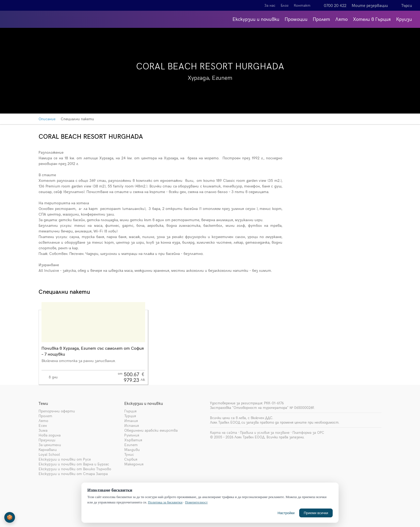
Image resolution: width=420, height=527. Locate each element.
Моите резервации (370, 5)
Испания (132, 425)
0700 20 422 (335, 5)
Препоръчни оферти (57, 411)
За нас (270, 5)
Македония (134, 464)
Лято (342, 19)
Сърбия (131, 459)
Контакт (302, 5)
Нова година (50, 435)
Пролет (321, 19)
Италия (131, 421)
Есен (43, 425)
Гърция (130, 411)
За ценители (50, 445)
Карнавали (48, 449)
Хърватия (133, 440)
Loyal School (49, 454)
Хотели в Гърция (372, 19)
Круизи (404, 19)
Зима (43, 430)
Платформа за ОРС (308, 432)
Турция (130, 416)
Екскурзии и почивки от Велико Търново (75, 469)
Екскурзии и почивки (256, 19)
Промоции (296, 19)
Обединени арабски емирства (151, 430)
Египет (131, 445)
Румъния (132, 435)
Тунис (129, 454)
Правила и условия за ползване (265, 432)
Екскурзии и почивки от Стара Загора (73, 474)
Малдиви (132, 449)
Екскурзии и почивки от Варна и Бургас (74, 464)
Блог (285, 5)
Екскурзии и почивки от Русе (65, 459)
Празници (47, 440)
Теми (43, 403)
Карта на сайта (224, 432)
